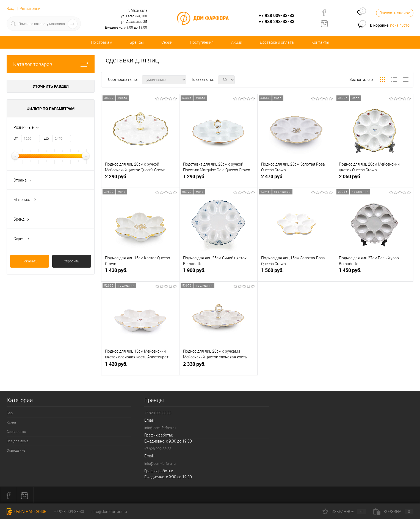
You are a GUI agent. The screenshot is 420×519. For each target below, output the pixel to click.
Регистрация (31, 9)
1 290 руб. (218, 179)
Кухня (11, 422)
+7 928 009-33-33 (277, 15)
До (46, 138)
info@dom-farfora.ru (160, 428)
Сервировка (16, 432)
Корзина (393, 512)
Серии (167, 42)
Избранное (344, 512)
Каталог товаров (51, 64)
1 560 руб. (296, 272)
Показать (30, 261)
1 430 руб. (140, 272)
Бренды (137, 42)
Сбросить (71, 261)
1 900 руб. (218, 272)
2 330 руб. (218, 366)
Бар (10, 413)
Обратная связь (27, 512)
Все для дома (18, 441)
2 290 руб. (140, 179)
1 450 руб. (374, 272)
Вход (11, 9)
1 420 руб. (140, 366)
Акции (237, 42)
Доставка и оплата (277, 42)
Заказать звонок (395, 13)
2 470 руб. (296, 179)
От (16, 138)
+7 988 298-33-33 (277, 21)
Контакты (320, 42)
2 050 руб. (374, 179)
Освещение (16, 450)
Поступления (202, 42)
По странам (102, 42)
